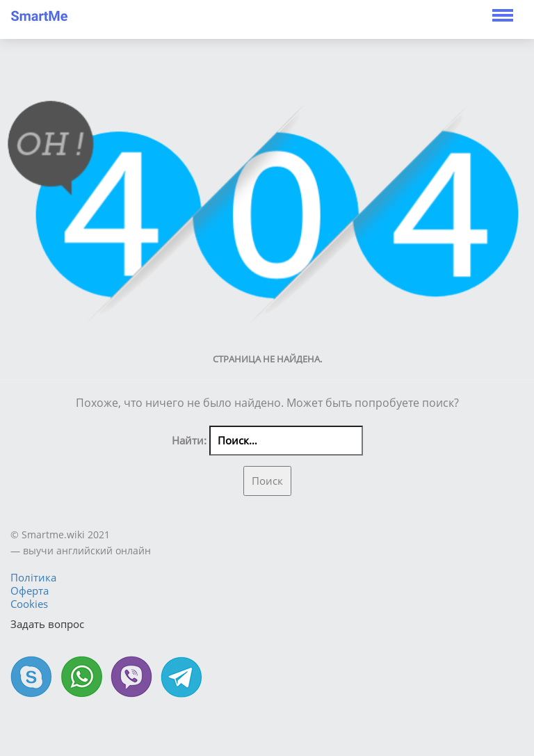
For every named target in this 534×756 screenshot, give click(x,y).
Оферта (30, 590)
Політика (33, 577)
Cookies (29, 604)
